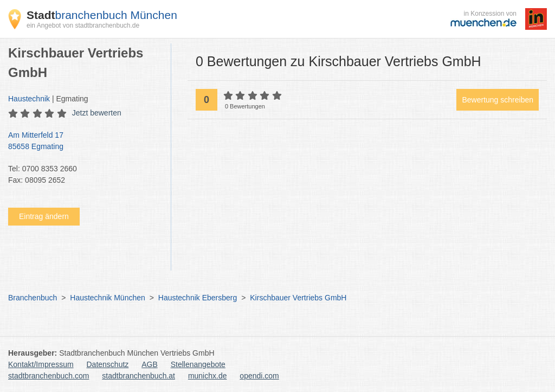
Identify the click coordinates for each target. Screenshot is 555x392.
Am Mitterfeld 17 (84, 142)
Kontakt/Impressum (41, 364)
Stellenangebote (198, 364)
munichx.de (208, 376)
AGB (150, 364)
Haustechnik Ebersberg (198, 298)
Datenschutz (108, 364)
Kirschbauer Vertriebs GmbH (298, 298)
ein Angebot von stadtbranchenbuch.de (83, 25)
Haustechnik (29, 99)
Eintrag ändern (44, 216)
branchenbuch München (102, 15)
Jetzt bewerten (97, 113)
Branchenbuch (33, 298)
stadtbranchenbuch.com (49, 376)
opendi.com (259, 376)
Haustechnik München (108, 298)
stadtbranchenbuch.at (138, 376)
